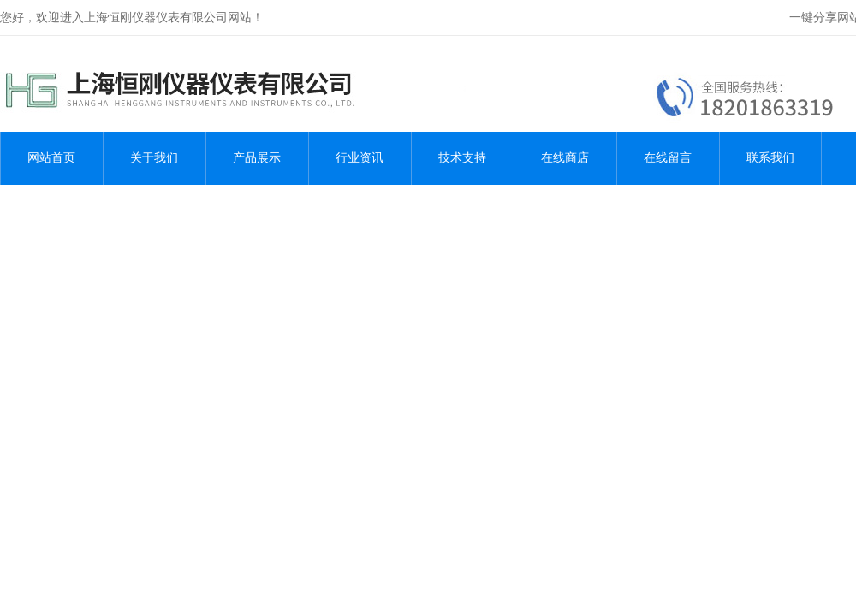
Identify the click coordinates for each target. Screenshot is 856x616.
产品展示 (257, 158)
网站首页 (51, 158)
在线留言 (668, 158)
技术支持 (462, 158)
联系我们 (770, 158)
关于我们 (154, 158)
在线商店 (565, 158)
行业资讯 (360, 158)
